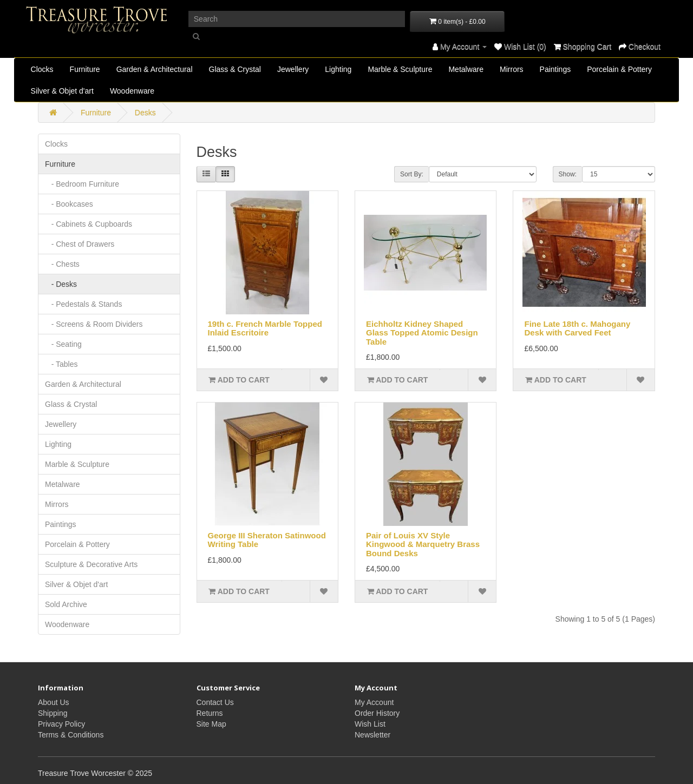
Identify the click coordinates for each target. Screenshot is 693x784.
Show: (568, 174)
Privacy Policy (61, 724)
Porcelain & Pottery (619, 69)
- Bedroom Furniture (82, 184)
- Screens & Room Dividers (94, 324)
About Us (54, 702)
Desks (145, 113)
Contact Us (215, 702)
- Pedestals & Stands (83, 304)
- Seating (63, 344)
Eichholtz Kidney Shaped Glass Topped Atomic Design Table (422, 333)
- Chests (62, 264)
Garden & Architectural (155, 69)
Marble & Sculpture (400, 69)
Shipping (53, 713)
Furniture (85, 69)
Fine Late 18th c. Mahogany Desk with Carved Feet (577, 328)
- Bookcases (69, 204)
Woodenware (132, 91)
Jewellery (293, 69)
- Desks (61, 284)
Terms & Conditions (71, 735)
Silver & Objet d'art (62, 91)
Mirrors (512, 69)
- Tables (61, 364)
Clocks (42, 69)
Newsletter (372, 735)
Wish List (370, 724)
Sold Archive (66, 604)
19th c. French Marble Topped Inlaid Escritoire (265, 328)
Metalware (466, 69)
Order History (377, 713)
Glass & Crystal (235, 69)
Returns (210, 713)
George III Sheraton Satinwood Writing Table (267, 540)
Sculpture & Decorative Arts (91, 564)
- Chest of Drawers (80, 244)
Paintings (555, 69)
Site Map (211, 724)
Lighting (338, 69)
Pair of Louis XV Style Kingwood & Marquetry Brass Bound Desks (423, 544)
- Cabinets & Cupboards (89, 224)
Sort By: (412, 174)
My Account (374, 702)
